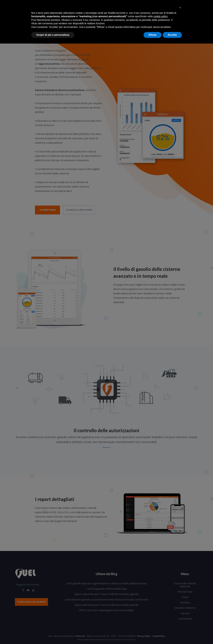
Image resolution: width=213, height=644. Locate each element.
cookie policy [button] (160, 16)
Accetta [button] (172, 35)
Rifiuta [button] (153, 35)
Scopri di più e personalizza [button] (53, 35)
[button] (180, 8)
